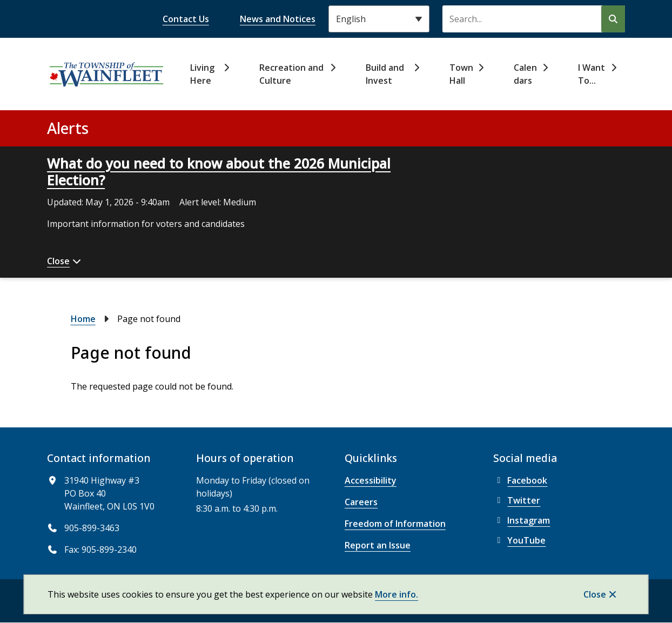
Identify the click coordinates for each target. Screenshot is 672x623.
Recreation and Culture (291, 74)
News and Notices (278, 19)
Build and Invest (385, 74)
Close (595, 594)
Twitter (517, 500)
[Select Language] (379, 19)
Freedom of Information (395, 524)
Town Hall (461, 74)
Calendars (525, 74)
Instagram (522, 520)
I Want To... (592, 74)
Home (83, 319)
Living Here (202, 74)
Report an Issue (378, 545)
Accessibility (371, 480)
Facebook (520, 480)
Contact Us (186, 19)
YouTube (519, 540)
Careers (361, 502)
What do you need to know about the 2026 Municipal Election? (219, 172)
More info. (397, 594)
